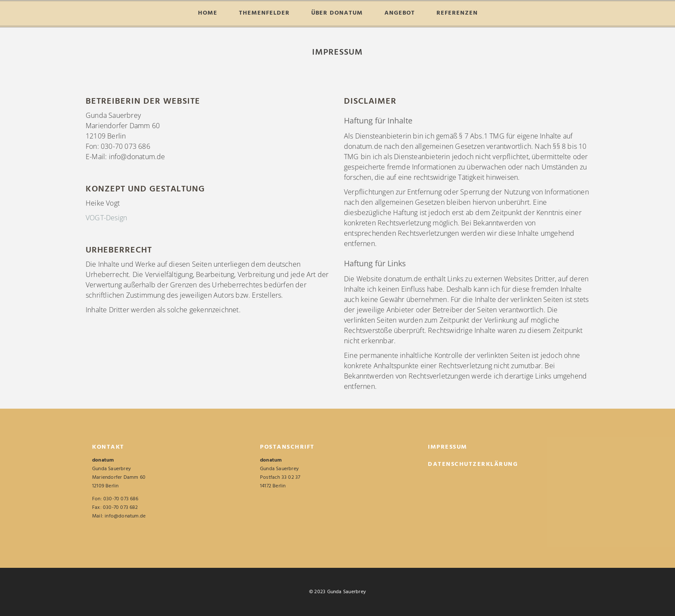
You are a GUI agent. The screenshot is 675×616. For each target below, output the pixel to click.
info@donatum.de (125, 516)
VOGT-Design (106, 218)
